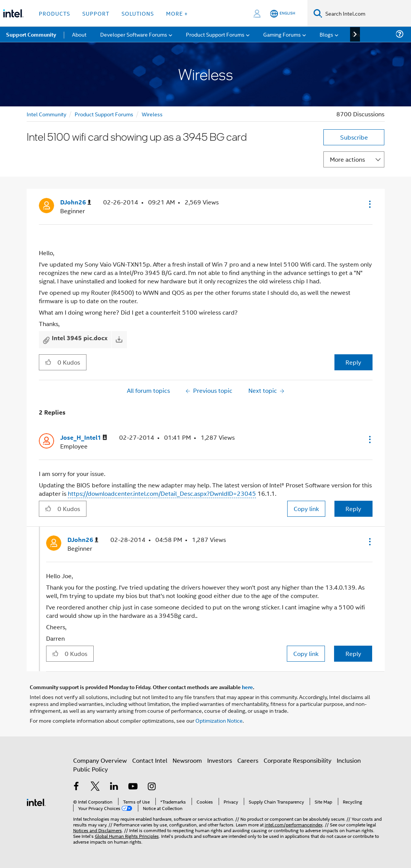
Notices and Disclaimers (98, 830)
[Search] (318, 13)
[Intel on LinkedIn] (114, 787)
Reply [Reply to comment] (353, 509)
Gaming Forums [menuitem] (282, 34)
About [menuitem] (79, 34)
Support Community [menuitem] (31, 34)
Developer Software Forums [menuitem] (134, 34)
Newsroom (187, 760)
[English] (283, 14)
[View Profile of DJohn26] (76, 202)
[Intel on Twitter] (95, 787)
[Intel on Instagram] (152, 787)
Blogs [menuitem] (326, 34)
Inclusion (349, 760)
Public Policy (90, 769)
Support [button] (96, 13)
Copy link (306, 509)
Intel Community (46, 114)
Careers (248, 760)
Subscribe (354, 137)
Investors (220, 760)
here (247, 687)
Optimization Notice (219, 720)
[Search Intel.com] (367, 13)
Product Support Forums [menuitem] (215, 34)
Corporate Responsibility (297, 760)
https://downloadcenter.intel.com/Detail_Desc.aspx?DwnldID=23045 (162, 493)
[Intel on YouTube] (133, 787)
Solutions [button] (138, 13)
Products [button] (54, 13)
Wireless (152, 114)
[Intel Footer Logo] (36, 801)
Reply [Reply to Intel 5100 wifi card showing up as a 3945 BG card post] (353, 362)
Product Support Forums (104, 114)
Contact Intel (150, 760)
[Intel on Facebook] (77, 787)
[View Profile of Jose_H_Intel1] (84, 438)
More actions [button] (347, 159)
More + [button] (177, 13)
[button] (369, 204)
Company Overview (100, 760)
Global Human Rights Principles (127, 836)
